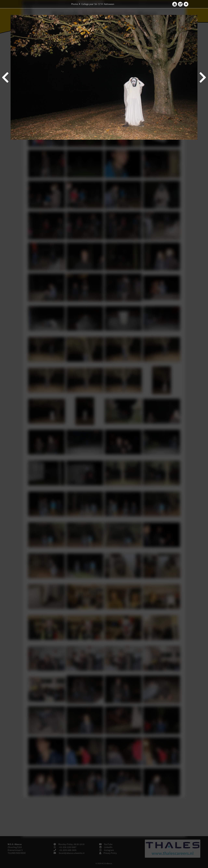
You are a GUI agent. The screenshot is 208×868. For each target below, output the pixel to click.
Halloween (109, 4)
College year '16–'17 (91, 4)
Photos (75, 4)
